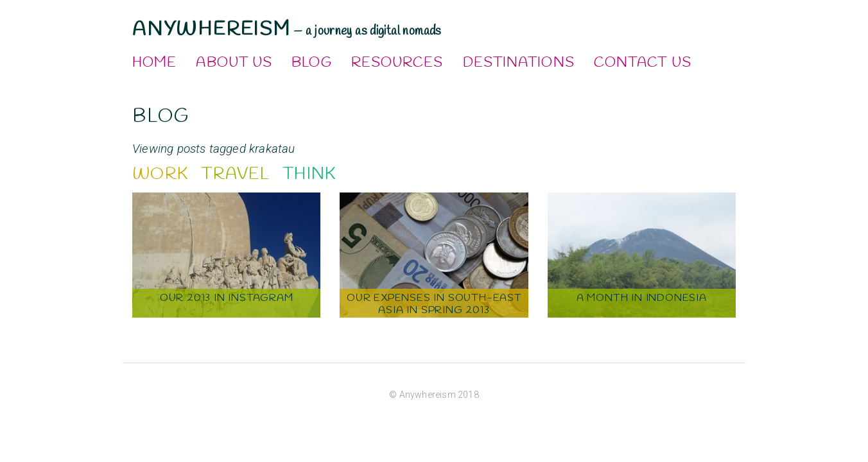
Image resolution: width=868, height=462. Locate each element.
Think (309, 175)
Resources (397, 63)
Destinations (519, 63)
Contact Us (643, 63)
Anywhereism (212, 30)
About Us (234, 63)
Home (154, 63)
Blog (311, 63)
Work (160, 175)
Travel (235, 175)
